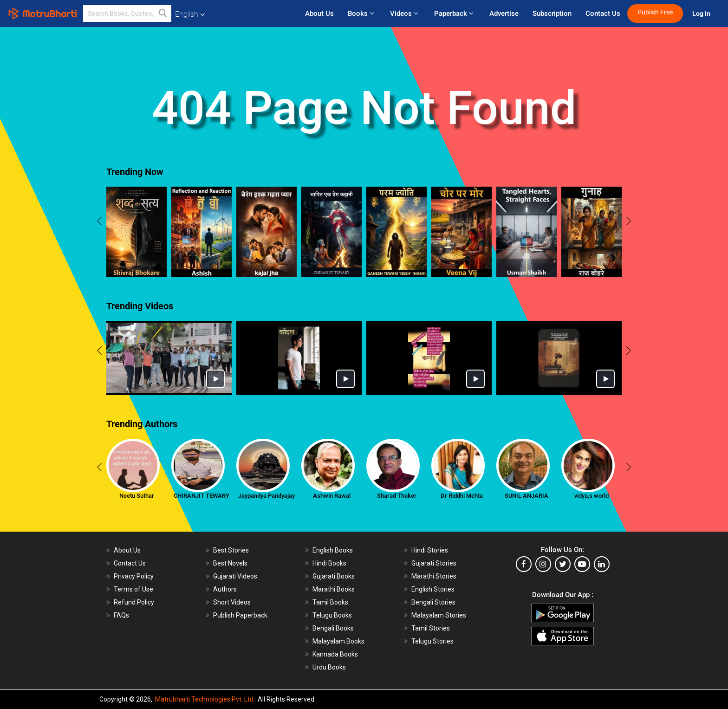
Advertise (504, 13)
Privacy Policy (134, 576)
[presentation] (99, 222)
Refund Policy (134, 602)
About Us (319, 13)
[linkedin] (602, 564)
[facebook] (524, 564)
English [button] (190, 14)
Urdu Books (329, 667)
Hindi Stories (430, 550)
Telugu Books (332, 615)
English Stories (433, 589)
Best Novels (230, 563)
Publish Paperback (240, 615)
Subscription (552, 13)
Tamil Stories (431, 628)
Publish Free (655, 12)
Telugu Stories (432, 641)
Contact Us (603, 13)
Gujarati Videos (235, 576)
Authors (225, 589)
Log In (702, 14)
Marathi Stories (434, 576)
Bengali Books (333, 628)
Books (362, 13)
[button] (163, 13)
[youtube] (582, 564)
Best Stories (231, 550)
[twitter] (563, 564)
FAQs (121, 615)
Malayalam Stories (439, 615)
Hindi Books (329, 563)
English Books (333, 550)
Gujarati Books (334, 576)
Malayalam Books (338, 641)
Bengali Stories (433, 602)
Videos (405, 13)
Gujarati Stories (434, 563)
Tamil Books (330, 602)
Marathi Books (334, 589)
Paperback (455, 13)
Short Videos (232, 602)
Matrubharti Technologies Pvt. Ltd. (205, 699)
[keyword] (127, 13)
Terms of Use (133, 589)
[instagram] (543, 564)
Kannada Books (335, 654)
